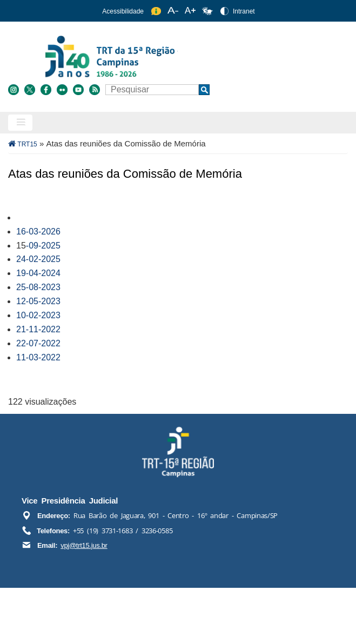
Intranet (244, 11)
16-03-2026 (38, 232)
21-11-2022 (38, 329)
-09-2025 (43, 246)
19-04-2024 (38, 273)
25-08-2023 (38, 287)
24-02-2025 (38, 259)
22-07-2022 (38, 343)
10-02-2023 (38, 315)
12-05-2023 (38, 301)
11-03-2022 (38, 357)
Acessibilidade (123, 11)
